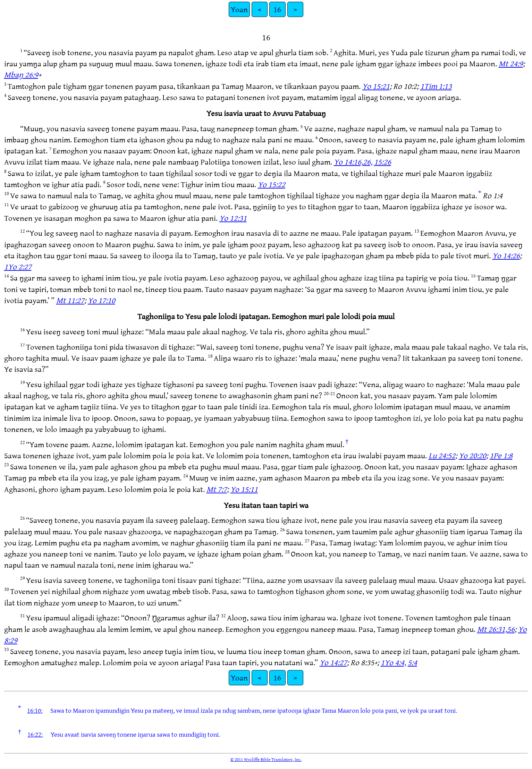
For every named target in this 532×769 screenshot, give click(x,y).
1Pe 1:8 (501, 455)
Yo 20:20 (472, 455)
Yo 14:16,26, (353, 162)
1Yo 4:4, (393, 662)
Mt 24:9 (511, 63)
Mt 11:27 (70, 300)
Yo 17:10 (102, 300)
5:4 (412, 662)
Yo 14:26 (506, 255)
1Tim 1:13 (436, 86)
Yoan (239, 9)
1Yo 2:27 (18, 266)
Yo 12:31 (233, 218)
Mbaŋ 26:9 (21, 74)
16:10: (35, 710)
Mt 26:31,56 (496, 629)
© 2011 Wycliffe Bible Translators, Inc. (266, 759)
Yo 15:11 (244, 489)
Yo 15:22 (272, 184)
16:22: (35, 734)
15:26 (383, 162)
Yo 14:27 (333, 662)
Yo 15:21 (376, 86)
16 (277, 9)
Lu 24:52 (442, 455)
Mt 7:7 (217, 489)
